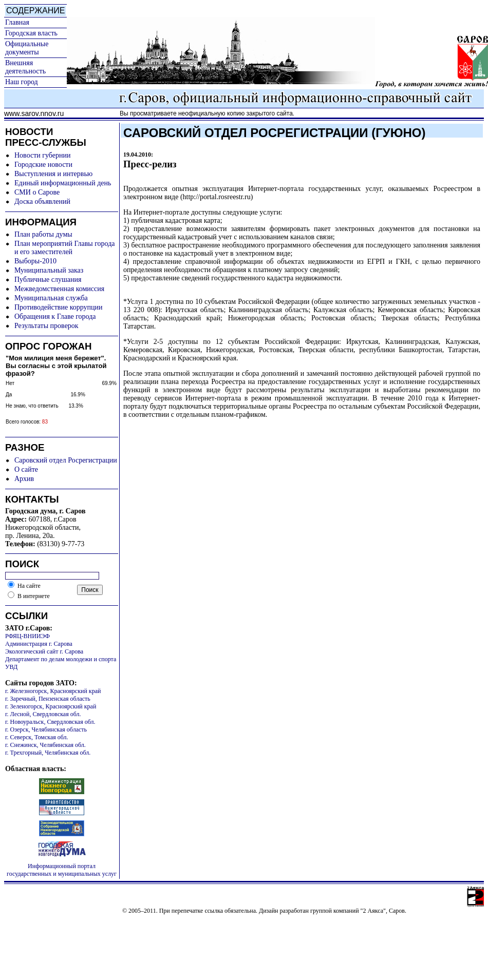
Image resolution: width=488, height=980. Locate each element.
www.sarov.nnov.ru (34, 113)
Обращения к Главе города (55, 316)
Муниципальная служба (51, 298)
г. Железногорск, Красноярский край (53, 691)
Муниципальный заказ (49, 270)
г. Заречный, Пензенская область (48, 699)
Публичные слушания (48, 280)
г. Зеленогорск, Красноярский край (51, 706)
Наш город (22, 82)
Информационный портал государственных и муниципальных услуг (62, 870)
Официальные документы (27, 48)
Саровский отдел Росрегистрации (66, 460)
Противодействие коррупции (59, 307)
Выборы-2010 (35, 261)
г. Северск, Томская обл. (37, 737)
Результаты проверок (46, 326)
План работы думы (43, 234)
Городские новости (43, 165)
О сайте (26, 469)
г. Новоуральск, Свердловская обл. (50, 722)
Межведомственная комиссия (59, 289)
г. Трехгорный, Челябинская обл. (48, 753)
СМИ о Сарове (37, 192)
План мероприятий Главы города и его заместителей (65, 248)
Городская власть (31, 33)
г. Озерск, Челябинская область (46, 729)
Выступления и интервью (53, 174)
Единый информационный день (63, 183)
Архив (24, 479)
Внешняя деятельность (25, 67)
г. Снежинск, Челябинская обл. (45, 745)
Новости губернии (42, 155)
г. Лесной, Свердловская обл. (43, 714)
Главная (17, 22)
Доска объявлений (42, 201)
